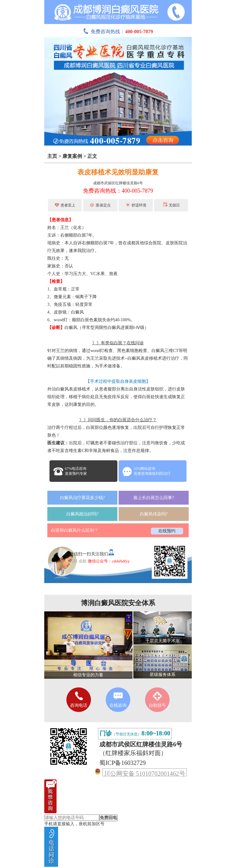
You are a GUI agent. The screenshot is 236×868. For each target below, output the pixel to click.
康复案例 (72, 156)
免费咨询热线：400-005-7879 (118, 191)
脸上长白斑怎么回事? (154, 498)
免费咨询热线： (118, 32)
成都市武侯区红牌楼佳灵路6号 (118, 183)
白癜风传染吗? (154, 514)
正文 (92, 156)
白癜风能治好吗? (82, 514)
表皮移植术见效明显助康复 (118, 172)
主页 (52, 156)
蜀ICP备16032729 (122, 763)
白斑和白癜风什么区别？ (75, 530)
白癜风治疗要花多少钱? (82, 498)
